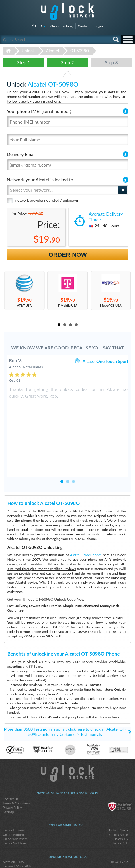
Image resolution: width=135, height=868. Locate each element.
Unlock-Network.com (67, 734)
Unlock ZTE (120, 804)
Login (99, 26)
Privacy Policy (12, 769)
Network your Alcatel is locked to (40, 179)
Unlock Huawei (13, 791)
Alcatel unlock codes (86, 516)
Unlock (28, 51)
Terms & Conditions (16, 764)
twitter (68, 854)
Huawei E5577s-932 (17, 827)
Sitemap (8, 773)
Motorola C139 (13, 823)
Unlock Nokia (119, 791)
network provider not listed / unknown (47, 200)
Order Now (68, 255)
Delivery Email (21, 154)
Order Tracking (61, 26)
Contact (84, 26)
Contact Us (11, 760)
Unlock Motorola (14, 796)
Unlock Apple (118, 796)
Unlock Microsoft (15, 800)
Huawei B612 (118, 823)
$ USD (37, 26)
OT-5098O (80, 51)
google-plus (79, 854)
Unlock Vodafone (15, 804)
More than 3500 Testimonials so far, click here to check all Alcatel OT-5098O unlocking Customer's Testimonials (65, 693)
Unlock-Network (67, 11)
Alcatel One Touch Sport (105, 361)
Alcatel (52, 51)
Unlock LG (121, 800)
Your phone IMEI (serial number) (39, 111)
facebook (56, 854)
